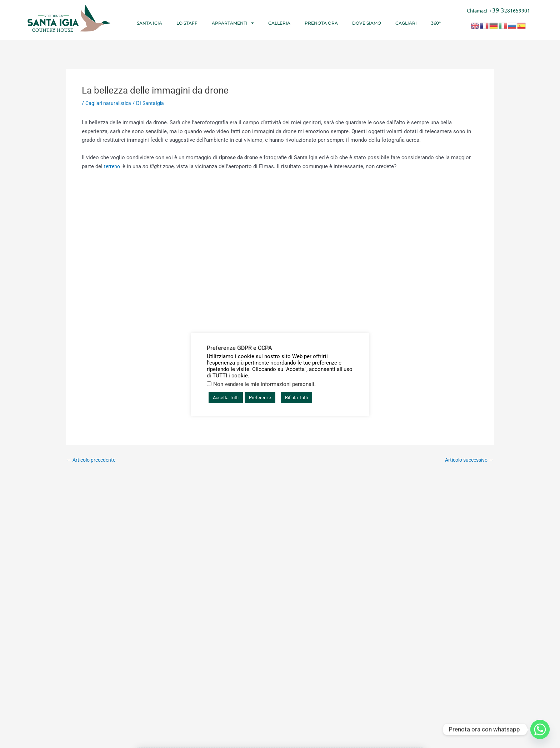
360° (436, 23)
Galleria (279, 23)
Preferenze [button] (260, 398)
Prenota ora (321, 23)
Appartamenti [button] (233, 23)
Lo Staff (187, 23)
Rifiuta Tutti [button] (296, 398)
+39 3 (497, 10)
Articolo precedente (93, 460)
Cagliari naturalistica (110, 103)
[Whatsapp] (540, 729)
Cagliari (406, 23)
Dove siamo (367, 23)
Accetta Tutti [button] (226, 398)
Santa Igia (149, 23)
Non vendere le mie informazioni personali (264, 384)
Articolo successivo (466, 460)
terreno (113, 166)
